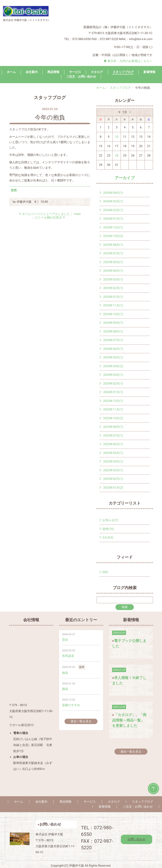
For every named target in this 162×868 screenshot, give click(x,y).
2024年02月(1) (113, 384)
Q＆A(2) (108, 537)
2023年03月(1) (113, 470)
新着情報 (149, 72)
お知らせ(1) (110, 520)
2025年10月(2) (113, 236)
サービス (75, 72)
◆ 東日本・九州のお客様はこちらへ (128, 61)
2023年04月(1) (113, 462)
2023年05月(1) (113, 453)
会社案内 (32, 72)
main (77, 214)
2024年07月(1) (113, 340)
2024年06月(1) (113, 349)
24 (117, 155)
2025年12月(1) (113, 227)
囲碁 (65, 689)
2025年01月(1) (113, 297)
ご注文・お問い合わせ (138, 807)
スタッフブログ (123, 72)
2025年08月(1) (113, 245)
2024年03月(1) (113, 375)
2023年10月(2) (113, 418)
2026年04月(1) (113, 193)
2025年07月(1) (113, 253)
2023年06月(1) (113, 444)
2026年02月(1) (113, 210)
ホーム (11, 72)
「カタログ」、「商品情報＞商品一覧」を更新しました (129, 720)
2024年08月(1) (113, 332)
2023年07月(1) (113, 436)
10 (117, 137)
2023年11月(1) (113, 409)
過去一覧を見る (81, 721)
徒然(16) (108, 529)
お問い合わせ (136, 839)
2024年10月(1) (113, 314)
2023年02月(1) (113, 479)
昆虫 (65, 640)
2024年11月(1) (113, 305)
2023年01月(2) (113, 488)
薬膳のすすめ (71, 705)
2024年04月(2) (113, 366)
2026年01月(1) (113, 219)
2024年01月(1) (113, 392)
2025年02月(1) (113, 288)
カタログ (97, 72)
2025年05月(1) (113, 262)
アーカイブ (125, 178)
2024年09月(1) (113, 323)
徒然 (14, 190)
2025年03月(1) (113, 279)
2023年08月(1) (113, 427)
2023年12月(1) (113, 401)
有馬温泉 (68, 656)
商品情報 (53, 72)
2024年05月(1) (113, 357)
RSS (105, 572)
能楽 (65, 673)
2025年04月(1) (113, 271)
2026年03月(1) (113, 201)
